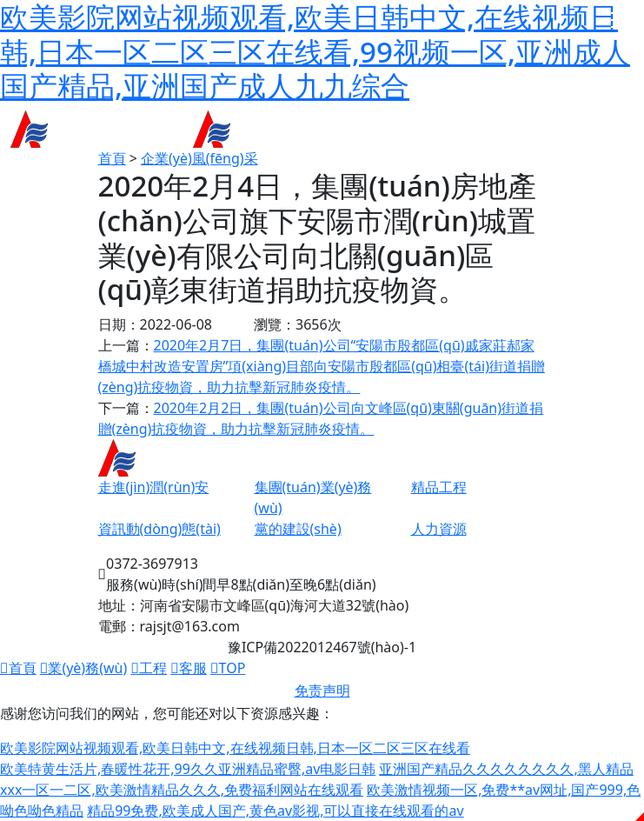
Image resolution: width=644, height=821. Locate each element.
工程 (149, 668)
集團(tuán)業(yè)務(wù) (313, 497)
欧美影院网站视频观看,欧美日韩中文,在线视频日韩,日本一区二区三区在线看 (235, 748)
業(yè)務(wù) (83, 668)
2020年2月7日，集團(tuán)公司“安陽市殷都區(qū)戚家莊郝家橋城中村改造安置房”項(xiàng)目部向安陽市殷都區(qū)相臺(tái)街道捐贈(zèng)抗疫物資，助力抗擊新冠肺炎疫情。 (322, 366)
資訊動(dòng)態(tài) (159, 529)
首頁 (112, 158)
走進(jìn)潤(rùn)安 (154, 487)
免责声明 (322, 691)
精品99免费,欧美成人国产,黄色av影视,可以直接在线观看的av (275, 811)
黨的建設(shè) (298, 529)
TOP (228, 668)
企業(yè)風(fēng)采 (199, 158)
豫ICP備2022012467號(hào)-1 (322, 647)
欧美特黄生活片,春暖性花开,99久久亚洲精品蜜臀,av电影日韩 (188, 769)
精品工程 (439, 487)
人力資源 (439, 529)
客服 (189, 668)
